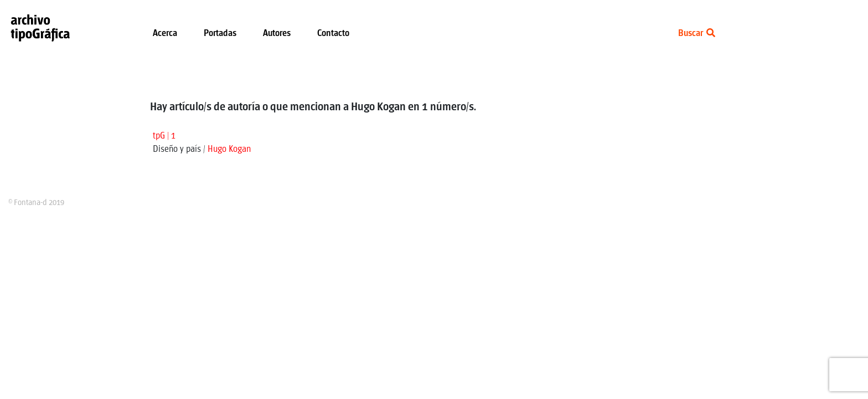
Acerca (165, 34)
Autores (277, 34)
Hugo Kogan (229, 149)
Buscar (697, 34)
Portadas (220, 34)
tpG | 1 (164, 136)
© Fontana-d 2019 (36, 203)
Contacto (333, 34)
